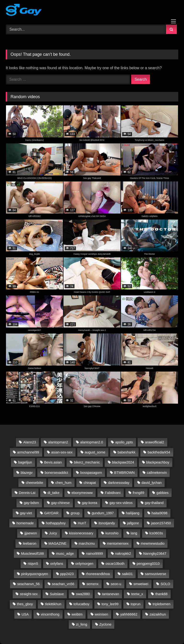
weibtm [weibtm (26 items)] (77, 614)
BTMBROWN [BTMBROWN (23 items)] (124, 473)
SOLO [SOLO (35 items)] (165, 584)
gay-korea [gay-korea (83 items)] (90, 503)
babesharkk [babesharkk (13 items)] (126, 452)
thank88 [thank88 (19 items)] (161, 594)
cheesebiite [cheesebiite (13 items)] (34, 483)
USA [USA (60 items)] (25, 614)
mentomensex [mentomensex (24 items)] (118, 543)
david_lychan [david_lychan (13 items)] (152, 483)
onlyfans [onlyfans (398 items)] (57, 564)
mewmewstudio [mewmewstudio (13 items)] (153, 543)
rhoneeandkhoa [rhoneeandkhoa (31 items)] (98, 574)
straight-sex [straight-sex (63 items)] (29, 594)
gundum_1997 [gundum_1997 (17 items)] (103, 513)
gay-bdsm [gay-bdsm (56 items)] (31, 503)
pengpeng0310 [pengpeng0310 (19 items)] (148, 564)
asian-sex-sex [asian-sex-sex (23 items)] (62, 452)
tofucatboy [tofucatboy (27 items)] (81, 604)
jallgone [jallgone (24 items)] (133, 523)
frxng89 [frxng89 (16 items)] (138, 493)
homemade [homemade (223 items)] (25, 523)
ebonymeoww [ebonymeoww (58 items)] (82, 493)
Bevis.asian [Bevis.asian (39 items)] (53, 462)
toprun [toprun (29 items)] (135, 604)
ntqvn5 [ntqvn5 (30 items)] (33, 564)
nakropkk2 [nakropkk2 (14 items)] (123, 554)
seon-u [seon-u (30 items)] (116, 584)
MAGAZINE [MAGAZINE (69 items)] (57, 543)
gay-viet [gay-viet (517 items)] (26, 513)
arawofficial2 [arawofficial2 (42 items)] (155, 442)
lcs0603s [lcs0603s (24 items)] (156, 533)
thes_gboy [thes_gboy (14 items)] (25, 604)
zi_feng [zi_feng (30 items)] (81, 624)
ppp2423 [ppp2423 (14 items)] (67, 574)
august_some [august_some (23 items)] (95, 452)
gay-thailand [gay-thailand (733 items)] (154, 503)
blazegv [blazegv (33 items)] (27, 473)
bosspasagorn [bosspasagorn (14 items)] (91, 473)
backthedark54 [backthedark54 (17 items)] (159, 452)
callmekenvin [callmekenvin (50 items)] (157, 473)
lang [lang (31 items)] (134, 533)
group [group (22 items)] (75, 513)
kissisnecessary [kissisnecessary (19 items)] (81, 533)
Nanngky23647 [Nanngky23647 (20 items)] (155, 554)
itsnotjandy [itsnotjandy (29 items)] (107, 523)
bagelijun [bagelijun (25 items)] (25, 462)
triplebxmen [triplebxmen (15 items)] (161, 604)
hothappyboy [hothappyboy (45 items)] (56, 523)
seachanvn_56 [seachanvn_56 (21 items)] (29, 584)
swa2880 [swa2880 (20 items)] (83, 594)
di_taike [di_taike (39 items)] (53, 493)
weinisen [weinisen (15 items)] (101, 614)
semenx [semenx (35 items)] (92, 584)
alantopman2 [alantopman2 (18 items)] (58, 442)
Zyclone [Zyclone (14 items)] (105, 624)
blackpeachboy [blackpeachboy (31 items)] (158, 462)
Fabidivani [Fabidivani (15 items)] (113, 493)
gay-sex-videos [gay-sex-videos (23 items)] (121, 503)
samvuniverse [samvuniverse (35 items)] (156, 574)
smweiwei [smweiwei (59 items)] (141, 584)
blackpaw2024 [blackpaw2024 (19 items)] (123, 462)
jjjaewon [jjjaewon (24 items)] (31, 533)
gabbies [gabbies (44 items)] (162, 493)
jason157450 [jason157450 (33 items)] (161, 523)
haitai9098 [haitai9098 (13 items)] (159, 513)
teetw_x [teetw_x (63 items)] (137, 594)
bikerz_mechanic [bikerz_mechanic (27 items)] (87, 462)
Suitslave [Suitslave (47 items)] (57, 594)
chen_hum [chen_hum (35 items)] (63, 483)
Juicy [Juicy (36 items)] (53, 533)
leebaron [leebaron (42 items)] (29, 543)
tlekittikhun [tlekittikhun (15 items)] (53, 604)
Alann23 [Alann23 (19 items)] (30, 442)
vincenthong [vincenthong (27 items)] (50, 614)
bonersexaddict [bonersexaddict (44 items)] (57, 473)
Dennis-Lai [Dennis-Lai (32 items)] (27, 493)
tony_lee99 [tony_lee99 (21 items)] (110, 604)
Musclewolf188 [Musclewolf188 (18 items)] (32, 554)
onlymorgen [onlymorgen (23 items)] (84, 564)
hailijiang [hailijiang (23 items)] (133, 513)
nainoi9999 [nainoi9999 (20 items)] (94, 554)
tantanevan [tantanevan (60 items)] (111, 594)
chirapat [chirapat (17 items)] (90, 483)
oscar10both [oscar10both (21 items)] (115, 564)
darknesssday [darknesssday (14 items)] (119, 483)
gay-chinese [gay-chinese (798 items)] (60, 503)
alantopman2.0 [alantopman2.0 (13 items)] (92, 442)
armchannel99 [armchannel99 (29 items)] (28, 452)
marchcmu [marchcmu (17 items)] (87, 543)
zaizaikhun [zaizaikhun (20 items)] (158, 614)
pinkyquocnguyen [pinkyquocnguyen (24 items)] (35, 574)
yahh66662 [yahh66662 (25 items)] (129, 614)
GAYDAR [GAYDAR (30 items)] (52, 513)
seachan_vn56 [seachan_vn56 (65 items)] (63, 584)
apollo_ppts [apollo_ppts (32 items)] (124, 442)
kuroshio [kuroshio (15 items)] (112, 533)
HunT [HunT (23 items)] (82, 523)
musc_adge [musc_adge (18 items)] (65, 554)
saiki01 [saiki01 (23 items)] (127, 574)
